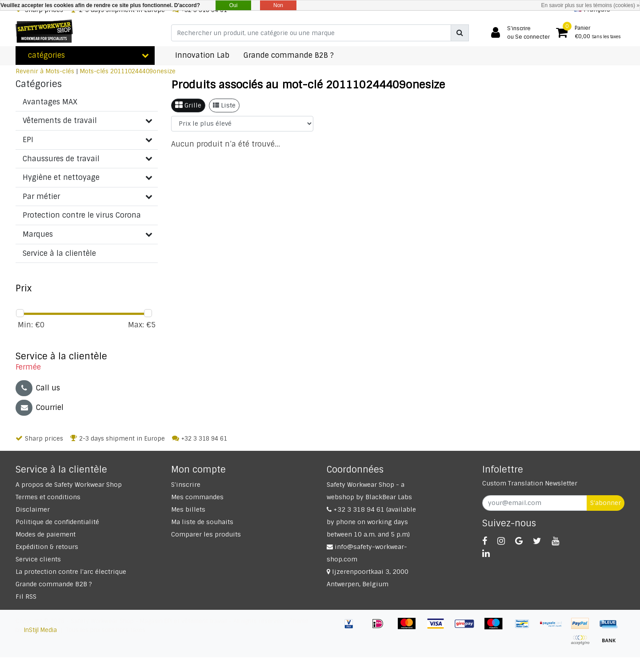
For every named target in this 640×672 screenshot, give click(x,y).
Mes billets (188, 509)
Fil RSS (26, 596)
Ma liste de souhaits (202, 522)
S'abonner (606, 503)
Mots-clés (94, 71)
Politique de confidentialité (57, 522)
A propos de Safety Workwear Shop (69, 485)
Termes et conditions (48, 497)
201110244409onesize (143, 71)
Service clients (38, 559)
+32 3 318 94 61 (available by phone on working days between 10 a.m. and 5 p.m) (371, 522)
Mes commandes (197, 497)
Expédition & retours (47, 547)
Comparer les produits (206, 534)
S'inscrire (186, 485)
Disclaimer (33, 509)
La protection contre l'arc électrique (71, 572)
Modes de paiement (46, 534)
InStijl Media (40, 630)
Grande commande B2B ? (54, 584)
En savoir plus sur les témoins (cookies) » (590, 5)
